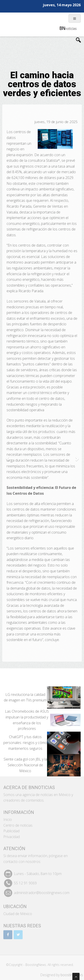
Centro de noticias (18, 823)
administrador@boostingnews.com (42, 891)
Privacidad (12, 835)
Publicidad (11, 829)
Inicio (8, 818)
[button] (7, 456)
